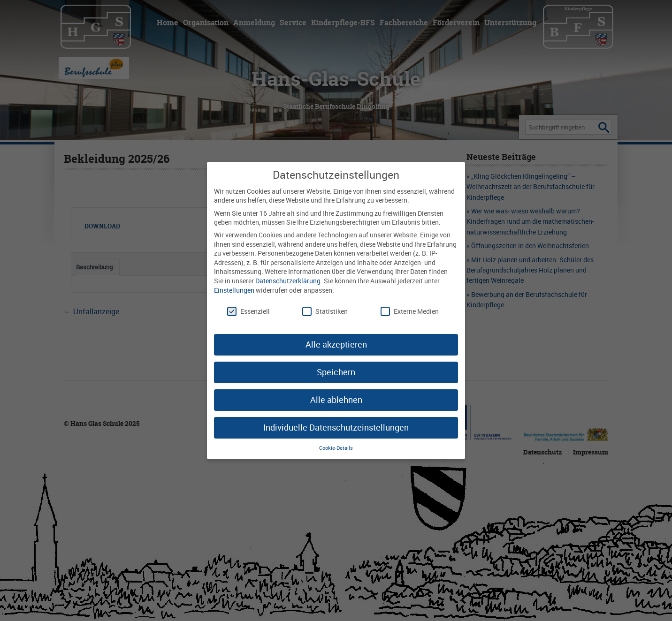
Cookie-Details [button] (336, 448)
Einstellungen (234, 290)
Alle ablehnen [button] (336, 400)
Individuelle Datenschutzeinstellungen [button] (336, 427)
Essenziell (248, 311)
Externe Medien (410, 311)
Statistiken (325, 311)
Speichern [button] (336, 372)
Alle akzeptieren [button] (336, 344)
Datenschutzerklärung (288, 281)
